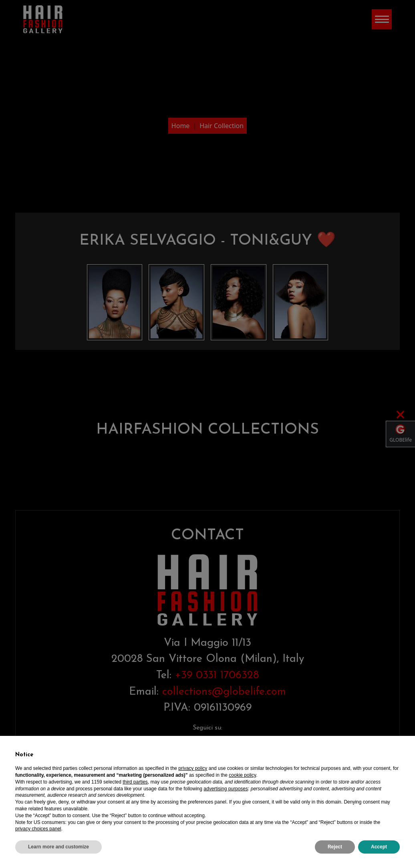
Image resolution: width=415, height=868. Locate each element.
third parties (135, 782)
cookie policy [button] (242, 775)
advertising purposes (226, 789)
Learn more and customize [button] (58, 847)
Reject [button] (335, 847)
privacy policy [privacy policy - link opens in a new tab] (193, 768)
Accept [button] (379, 847)
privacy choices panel (38, 829)
